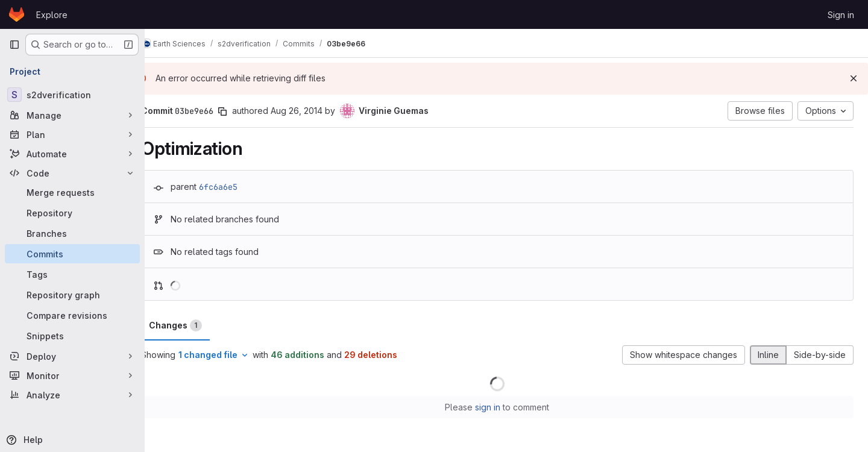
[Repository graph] (72, 295)
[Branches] (72, 233)
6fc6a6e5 (236, 187)
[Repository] (72, 213)
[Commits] (72, 254)
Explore (52, 15)
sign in (497, 407)
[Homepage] (17, 14)
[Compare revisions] (72, 315)
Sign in (841, 15)
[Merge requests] (72, 192)
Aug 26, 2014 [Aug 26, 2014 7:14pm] (315, 111)
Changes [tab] (193, 325)
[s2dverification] (72, 95)
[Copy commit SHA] (241, 111)
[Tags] (72, 274)
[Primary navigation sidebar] (14, 45)
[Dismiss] (854, 78)
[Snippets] (72, 336)
